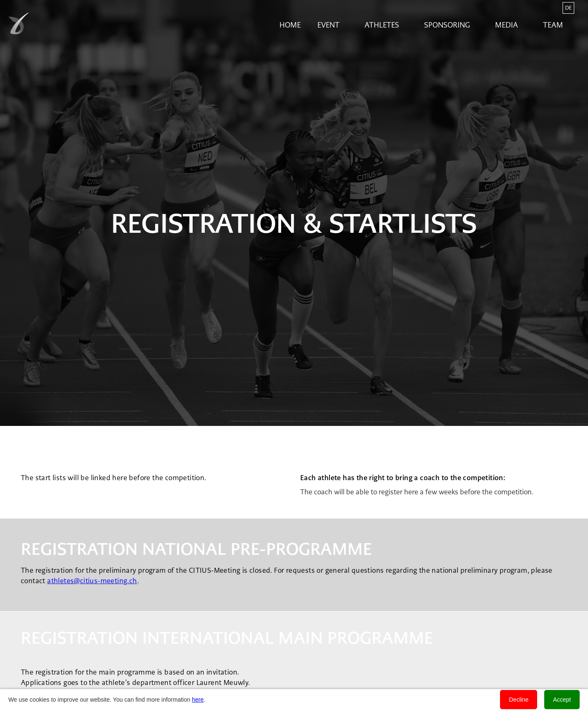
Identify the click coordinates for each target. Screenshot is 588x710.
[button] (333, 25)
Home (290, 25)
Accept (562, 700)
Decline (519, 700)
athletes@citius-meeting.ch (92, 581)
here (198, 700)
